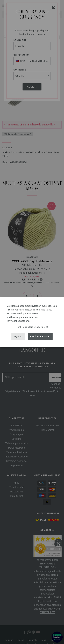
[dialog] (32, 322)
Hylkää (18, 337)
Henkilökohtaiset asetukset (32, 327)
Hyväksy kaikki (40, 337)
